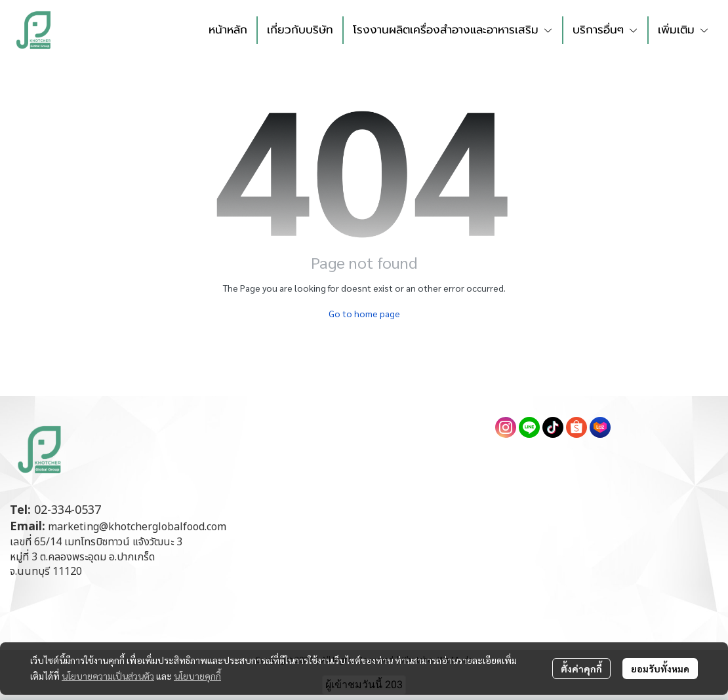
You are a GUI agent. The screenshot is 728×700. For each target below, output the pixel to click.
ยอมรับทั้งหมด (660, 669)
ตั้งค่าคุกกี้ (581, 669)
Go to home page (364, 313)
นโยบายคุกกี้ (197, 676)
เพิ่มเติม (683, 29)
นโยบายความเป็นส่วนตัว (108, 676)
